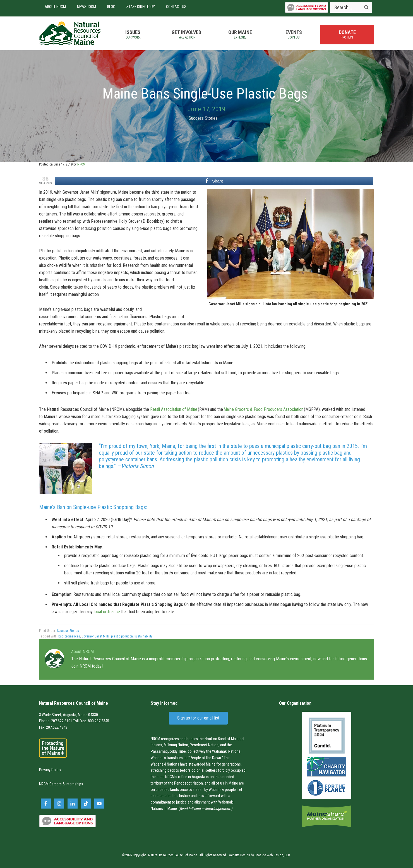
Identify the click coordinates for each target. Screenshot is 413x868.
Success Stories (203, 118)
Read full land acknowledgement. (205, 809)
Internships (74, 784)
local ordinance (107, 612)
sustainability (143, 636)
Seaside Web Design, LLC (272, 855)
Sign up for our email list (198, 718)
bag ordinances (69, 636)
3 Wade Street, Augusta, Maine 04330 (69, 715)
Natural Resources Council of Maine (70, 33)
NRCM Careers (50, 784)
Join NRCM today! (87, 666)
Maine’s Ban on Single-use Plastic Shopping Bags (93, 507)
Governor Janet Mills (96, 636)
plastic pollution (122, 636)
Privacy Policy (50, 770)
